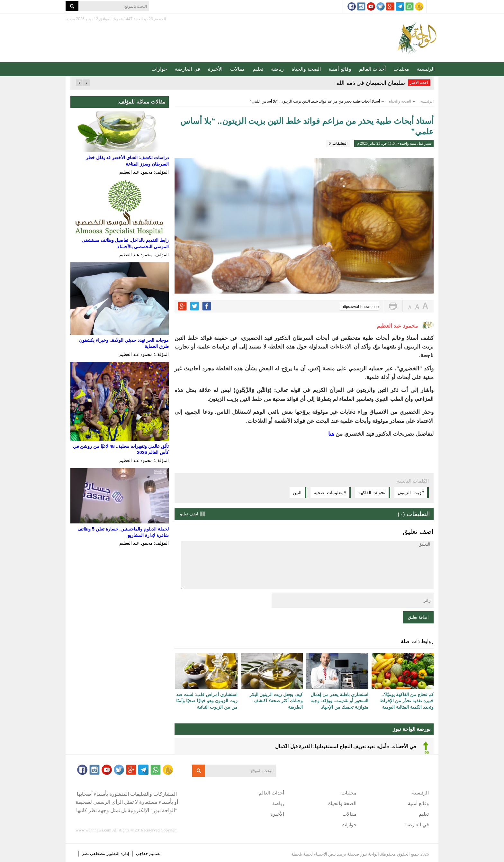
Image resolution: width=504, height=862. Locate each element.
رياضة (277, 69)
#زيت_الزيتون (411, 493)
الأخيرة (215, 69)
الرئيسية (426, 69)
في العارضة (187, 69)
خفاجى (142, 853)
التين (297, 493)
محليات (401, 69)
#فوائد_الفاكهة (372, 493)
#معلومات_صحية (330, 493)
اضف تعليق (189, 514)
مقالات (238, 69)
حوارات (159, 69)
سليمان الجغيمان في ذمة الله (371, 83)
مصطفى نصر (94, 853)
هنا (330, 434)
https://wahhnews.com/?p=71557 (360, 307)
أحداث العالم (372, 69)
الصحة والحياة (306, 69)
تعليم (258, 69)
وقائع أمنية (340, 69)
